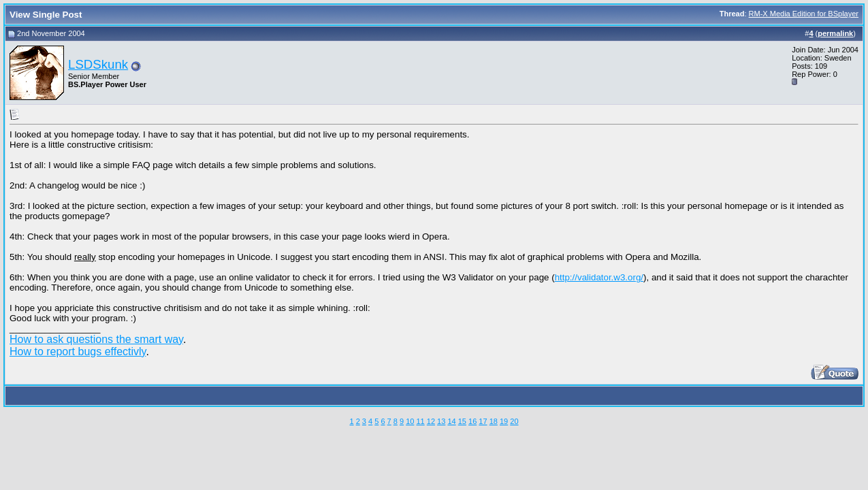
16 (472, 421)
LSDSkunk (98, 64)
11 (420, 421)
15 (462, 421)
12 (431, 421)
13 (441, 421)
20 (514, 421)
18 (494, 421)
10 (410, 421)
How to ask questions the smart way (96, 339)
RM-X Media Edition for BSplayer (804, 14)
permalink (835, 33)
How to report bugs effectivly (78, 352)
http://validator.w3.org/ (599, 277)
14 (451, 421)
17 (483, 421)
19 (504, 421)
